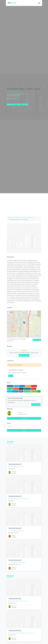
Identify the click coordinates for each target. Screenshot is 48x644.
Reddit (16, 389)
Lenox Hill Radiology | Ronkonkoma (17, 563)
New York (17, 533)
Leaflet (29, 337)
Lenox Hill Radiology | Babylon (16, 531)
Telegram (15, 391)
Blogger (28, 386)
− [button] (8, 314)
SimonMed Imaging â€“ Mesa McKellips (18, 499)
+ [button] (8, 312)
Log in (11, 376)
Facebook (10, 386)
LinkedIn (22, 386)
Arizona (24, 218)
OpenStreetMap (34, 337)
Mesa (9, 501)
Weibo (34, 389)
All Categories (17, 218)
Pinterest (34, 386)
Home (10, 218)
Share (19, 104)
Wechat (33, 391)
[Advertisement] (24, 205)
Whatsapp (27, 391)
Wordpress (27, 389)
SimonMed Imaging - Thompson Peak (18, 601)
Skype (9, 391)
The (12, 3)
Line (39, 391)
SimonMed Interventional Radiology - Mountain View (22, 633)
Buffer (21, 389)
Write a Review (11, 104)
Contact (24, 418)
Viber (21, 391)
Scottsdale (30, 218)
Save (23, 104)
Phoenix (10, 469)
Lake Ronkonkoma (12, 565)
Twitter (16, 386)
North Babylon (11, 533)
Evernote (10, 389)
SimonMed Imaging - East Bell (16, 467)
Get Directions (37, 340)
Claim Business (36, 405)
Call (18, 99)
